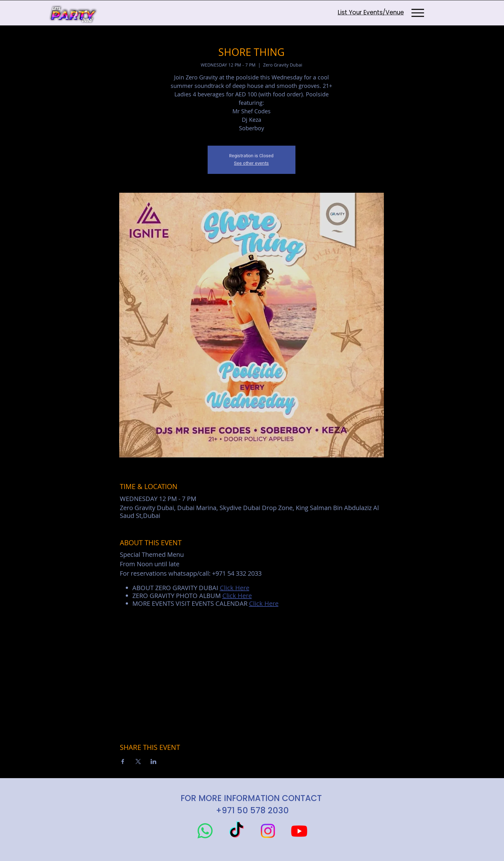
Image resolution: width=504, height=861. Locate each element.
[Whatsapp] (205, 831)
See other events (251, 163)
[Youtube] (299, 831)
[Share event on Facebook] (123, 761)
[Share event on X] (138, 761)
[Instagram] (268, 831)
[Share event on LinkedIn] (154, 761)
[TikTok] (236, 831)
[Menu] (418, 13)
